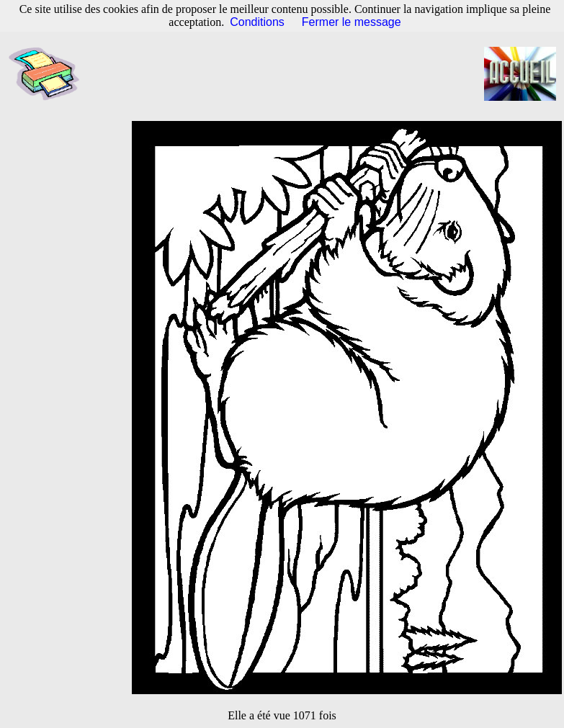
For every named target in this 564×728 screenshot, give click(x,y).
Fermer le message (352, 22)
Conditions (257, 22)
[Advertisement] (290, 74)
